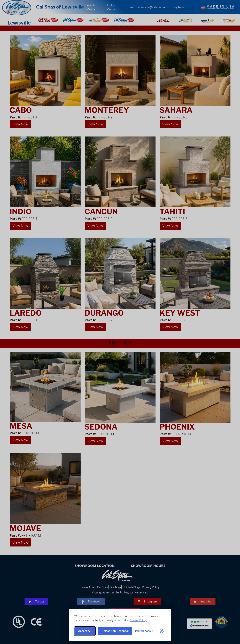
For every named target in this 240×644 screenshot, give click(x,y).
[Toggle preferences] (144, 631)
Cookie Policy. (138, 620)
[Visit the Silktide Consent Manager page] (162, 631)
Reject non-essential (115, 631)
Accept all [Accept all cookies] (85, 631)
